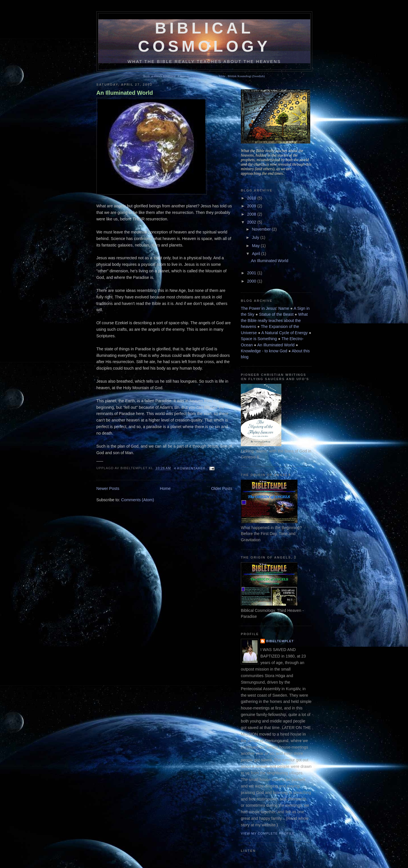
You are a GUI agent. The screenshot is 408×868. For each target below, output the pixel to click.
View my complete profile (268, 833)
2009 (252, 206)
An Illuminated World (125, 93)
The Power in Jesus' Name (265, 308)
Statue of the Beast (276, 314)
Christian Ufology (190, 76)
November (262, 229)
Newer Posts (108, 488)
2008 (252, 214)
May (256, 246)
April (257, 254)
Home (165, 488)
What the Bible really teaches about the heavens (274, 320)
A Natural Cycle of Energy (284, 333)
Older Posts (222, 488)
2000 (252, 281)
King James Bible (214, 76)
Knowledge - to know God (264, 351)
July (256, 237)
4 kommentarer (190, 468)
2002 (252, 222)
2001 (252, 273)
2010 (252, 198)
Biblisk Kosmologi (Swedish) (246, 76)
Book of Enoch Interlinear (160, 76)
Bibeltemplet (280, 641)
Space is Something (259, 339)
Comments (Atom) (137, 500)
